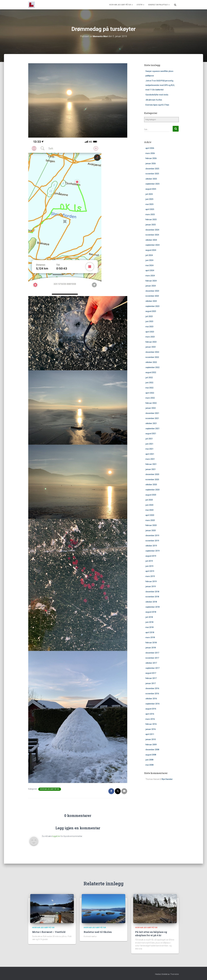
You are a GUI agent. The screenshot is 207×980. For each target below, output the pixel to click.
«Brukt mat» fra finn (154, 100)
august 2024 (151, 250)
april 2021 (150, 454)
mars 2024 (150, 276)
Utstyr (140, 5)
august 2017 (151, 673)
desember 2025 (152, 169)
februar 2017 (151, 678)
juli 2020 (149, 500)
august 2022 (151, 372)
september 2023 (152, 306)
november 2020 (152, 480)
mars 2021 (150, 459)
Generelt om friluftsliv (159, 5)
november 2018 (152, 597)
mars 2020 (150, 520)
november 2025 (152, 174)
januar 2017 (151, 683)
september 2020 (152, 490)
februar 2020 (151, 525)
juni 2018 (149, 622)
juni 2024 (149, 260)
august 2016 (151, 709)
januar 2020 (151, 530)
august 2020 (151, 495)
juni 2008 (149, 760)
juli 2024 (149, 255)
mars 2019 (150, 576)
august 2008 (151, 755)
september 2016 (152, 704)
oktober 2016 (151, 699)
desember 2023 (152, 291)
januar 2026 (151, 163)
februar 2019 (151, 581)
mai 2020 (149, 510)
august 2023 (151, 311)
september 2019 (152, 551)
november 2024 (152, 235)
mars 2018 (150, 637)
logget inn (56, 836)
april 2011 (150, 734)
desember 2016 (152, 688)
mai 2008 (149, 765)
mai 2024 (149, 265)
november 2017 (152, 658)
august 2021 (151, 434)
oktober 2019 (151, 546)
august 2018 (151, 612)
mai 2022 (149, 388)
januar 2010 (151, 739)
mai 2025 (149, 204)
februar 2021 (151, 464)
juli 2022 (149, 378)
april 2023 (150, 332)
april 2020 (150, 515)
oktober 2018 (151, 602)
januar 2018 (151, 648)
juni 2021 (149, 444)
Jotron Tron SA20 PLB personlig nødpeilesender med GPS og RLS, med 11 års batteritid (160, 85)
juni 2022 (149, 383)
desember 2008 (152, 750)
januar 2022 (151, 408)
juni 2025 (149, 199)
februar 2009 (151, 745)
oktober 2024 (151, 240)
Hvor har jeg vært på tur (121, 5)
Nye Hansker (167, 779)
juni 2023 (149, 321)
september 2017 (152, 668)
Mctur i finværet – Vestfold (49, 932)
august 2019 (151, 556)
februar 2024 (151, 281)
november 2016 (152, 694)
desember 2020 (152, 474)
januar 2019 (151, 586)
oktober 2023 (151, 301)
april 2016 (150, 714)
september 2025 (152, 184)
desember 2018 (152, 592)
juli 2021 (149, 439)
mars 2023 (150, 337)
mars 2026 (150, 153)
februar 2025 (151, 219)
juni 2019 (149, 566)
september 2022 (152, 367)
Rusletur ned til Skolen (98, 932)
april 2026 (150, 148)
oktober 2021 (151, 423)
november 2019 (152, 541)
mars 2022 (150, 398)
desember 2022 (152, 352)
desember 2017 (152, 653)
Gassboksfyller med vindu (157, 95)
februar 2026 (151, 158)
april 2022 (150, 393)
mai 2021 (149, 449)
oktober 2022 (151, 362)
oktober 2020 (151, 485)
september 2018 (152, 607)
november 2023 (152, 296)
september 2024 (152, 245)
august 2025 (151, 189)
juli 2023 (149, 316)
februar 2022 (151, 403)
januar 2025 (151, 225)
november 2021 (152, 418)
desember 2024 (152, 230)
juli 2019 (149, 561)
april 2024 (150, 270)
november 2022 (152, 357)
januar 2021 (151, 469)
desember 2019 (152, 535)
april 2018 (150, 632)
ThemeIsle (174, 974)
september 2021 (152, 429)
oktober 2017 (151, 663)
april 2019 (150, 571)
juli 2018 (149, 617)
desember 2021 (152, 413)
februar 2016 (151, 724)
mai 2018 (149, 627)
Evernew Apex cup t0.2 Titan (157, 105)
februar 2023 (151, 342)
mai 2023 (149, 327)
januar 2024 (151, 286)
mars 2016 (150, 719)
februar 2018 (151, 643)
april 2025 (150, 209)
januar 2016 (151, 729)
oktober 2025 (151, 179)
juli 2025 (149, 194)
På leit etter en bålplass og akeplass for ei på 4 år (151, 934)
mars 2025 (150, 214)
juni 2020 (149, 505)
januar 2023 (151, 347)
